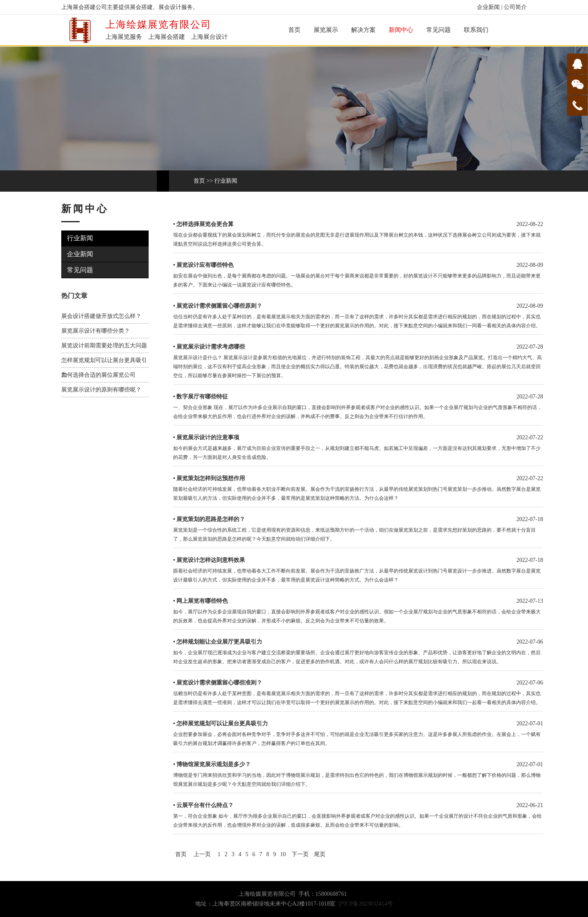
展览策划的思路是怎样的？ (211, 519)
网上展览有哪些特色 (202, 601)
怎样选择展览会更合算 (205, 224)
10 (283, 854)
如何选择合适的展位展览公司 (98, 375)
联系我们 (476, 30)
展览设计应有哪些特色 (205, 265)
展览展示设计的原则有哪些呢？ (101, 390)
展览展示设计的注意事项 (208, 437)
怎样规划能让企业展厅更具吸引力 (219, 642)
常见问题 (439, 30)
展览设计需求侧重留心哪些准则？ (219, 683)
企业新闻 (488, 7)
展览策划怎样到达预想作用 (211, 478)
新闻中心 (401, 30)
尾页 (320, 854)
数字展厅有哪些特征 (202, 397)
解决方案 (363, 30)
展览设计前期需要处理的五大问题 (104, 346)
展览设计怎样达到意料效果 (211, 560)
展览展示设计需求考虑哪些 (211, 347)
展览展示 (326, 30)
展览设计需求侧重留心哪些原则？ (219, 306)
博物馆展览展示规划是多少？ (214, 764)
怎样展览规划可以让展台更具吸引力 (222, 724)
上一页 (202, 854)
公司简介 (515, 7)
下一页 (300, 854)
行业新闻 (226, 181)
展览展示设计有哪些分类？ (96, 331)
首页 (294, 30)
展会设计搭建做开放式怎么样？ (101, 316)
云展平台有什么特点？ (205, 805)
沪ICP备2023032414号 (365, 904)
